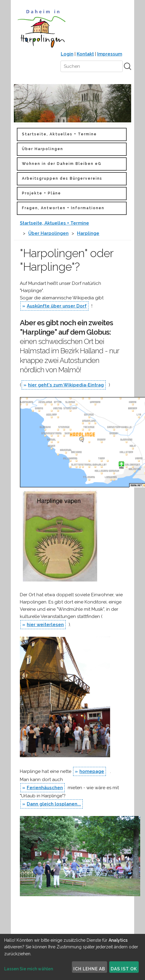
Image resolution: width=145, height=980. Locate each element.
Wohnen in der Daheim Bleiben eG (62, 164)
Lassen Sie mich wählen (29, 969)
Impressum (110, 54)
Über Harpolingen (43, 149)
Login (67, 54)
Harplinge (88, 233)
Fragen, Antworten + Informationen (63, 208)
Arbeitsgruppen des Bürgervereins (62, 178)
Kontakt (85, 54)
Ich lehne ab (89, 969)
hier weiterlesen (45, 625)
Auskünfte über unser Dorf (57, 306)
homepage (92, 771)
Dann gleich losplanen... (54, 804)
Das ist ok (124, 969)
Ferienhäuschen (45, 788)
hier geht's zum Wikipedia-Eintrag (66, 385)
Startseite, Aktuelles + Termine (59, 134)
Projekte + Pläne (42, 193)
